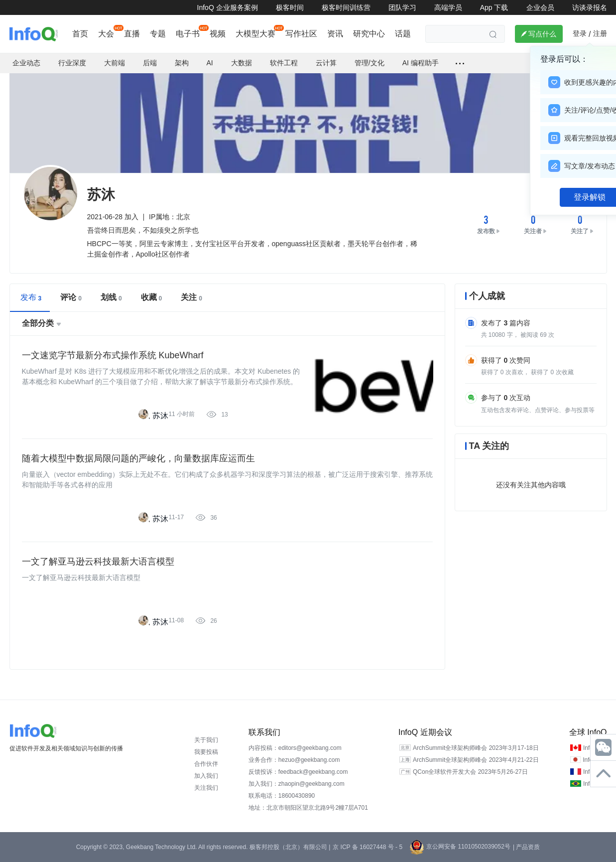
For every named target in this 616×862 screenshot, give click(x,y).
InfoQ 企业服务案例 (228, 7)
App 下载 (494, 7)
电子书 (188, 34)
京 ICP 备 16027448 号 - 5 (368, 847)
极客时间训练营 (346, 7)
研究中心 (369, 34)
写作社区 (301, 34)
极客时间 (290, 7)
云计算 (326, 63)
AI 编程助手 (421, 63)
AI (210, 63)
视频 (218, 34)
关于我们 (206, 740)
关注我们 (206, 788)
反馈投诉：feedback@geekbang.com (298, 772)
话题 (403, 34)
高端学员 (448, 7)
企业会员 (540, 7)
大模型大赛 (255, 34)
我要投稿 (206, 752)
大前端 (115, 63)
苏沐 (160, 416)
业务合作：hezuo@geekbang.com (294, 760)
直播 (132, 34)
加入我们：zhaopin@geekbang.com (297, 784)
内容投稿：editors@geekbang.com (295, 748)
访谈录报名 (590, 7)
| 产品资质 (526, 847)
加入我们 (206, 776)
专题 (158, 34)
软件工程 (284, 63)
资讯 (335, 34)
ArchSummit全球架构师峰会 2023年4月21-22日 (476, 760)
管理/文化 (370, 63)
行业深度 (72, 63)
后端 (150, 63)
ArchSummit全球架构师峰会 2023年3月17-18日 (476, 748)
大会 (106, 34)
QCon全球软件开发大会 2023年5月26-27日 (470, 772)
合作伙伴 (206, 764)
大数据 (242, 63)
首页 (80, 34)
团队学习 (402, 7)
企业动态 (26, 63)
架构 (182, 63)
